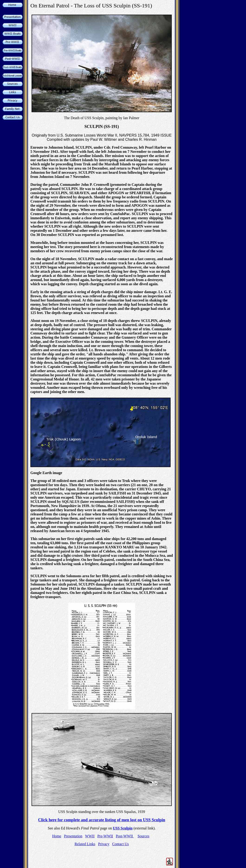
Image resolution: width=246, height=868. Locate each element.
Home (57, 836)
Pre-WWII (105, 836)
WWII (90, 836)
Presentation (73, 836)
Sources (144, 836)
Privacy (104, 844)
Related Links (85, 844)
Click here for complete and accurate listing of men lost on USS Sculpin (102, 820)
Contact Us (120, 844)
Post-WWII (125, 836)
